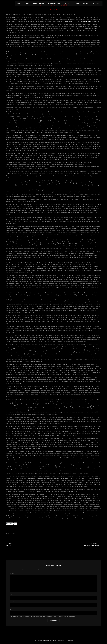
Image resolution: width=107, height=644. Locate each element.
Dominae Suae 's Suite (49, 640)
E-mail (12, 602)
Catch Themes (70, 640)
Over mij (33, 3)
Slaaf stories (97, 3)
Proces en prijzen (44, 3)
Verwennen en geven (59, 3)
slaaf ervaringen (11, 534)
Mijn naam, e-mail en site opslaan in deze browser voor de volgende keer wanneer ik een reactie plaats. (43, 617)
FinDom (87, 3)
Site (11, 609)
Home (26, 3)
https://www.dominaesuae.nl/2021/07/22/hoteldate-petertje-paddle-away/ (77, 21)
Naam (12, 595)
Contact (80, 3)
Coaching (71, 3)
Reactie (12, 573)
